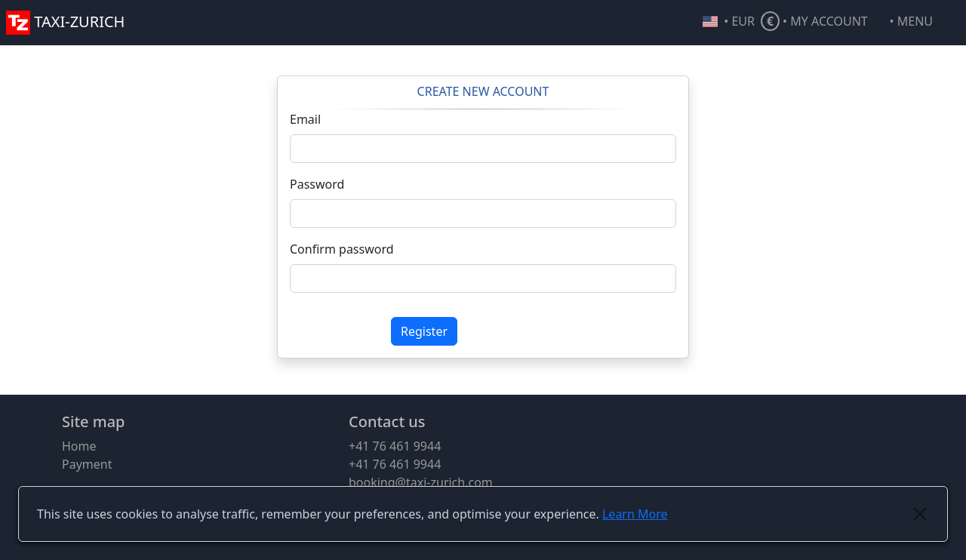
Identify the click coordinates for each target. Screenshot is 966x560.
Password (317, 184)
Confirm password (342, 249)
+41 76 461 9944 (395, 446)
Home (79, 446)
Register (424, 331)
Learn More (635, 514)
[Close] (920, 514)
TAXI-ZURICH (65, 22)
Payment (87, 464)
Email (305, 119)
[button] (925, 23)
